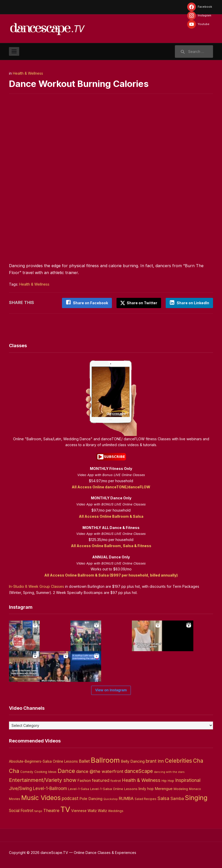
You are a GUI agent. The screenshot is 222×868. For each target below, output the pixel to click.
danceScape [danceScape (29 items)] (139, 771)
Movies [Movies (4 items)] (15, 798)
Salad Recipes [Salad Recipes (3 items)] (146, 798)
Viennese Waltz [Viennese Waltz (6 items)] (84, 810)
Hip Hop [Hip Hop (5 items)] (168, 780)
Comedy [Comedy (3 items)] (27, 772)
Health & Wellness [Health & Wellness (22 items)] (141, 780)
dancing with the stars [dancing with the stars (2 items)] (169, 772)
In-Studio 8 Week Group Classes (36, 586)
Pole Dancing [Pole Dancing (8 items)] (91, 798)
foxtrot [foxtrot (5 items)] (116, 780)
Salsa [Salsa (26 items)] (163, 798)
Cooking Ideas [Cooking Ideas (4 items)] (45, 771)
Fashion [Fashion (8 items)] (84, 780)
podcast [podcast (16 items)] (70, 798)
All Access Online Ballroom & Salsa (111, 516)
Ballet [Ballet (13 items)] (84, 761)
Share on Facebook (89, 303)
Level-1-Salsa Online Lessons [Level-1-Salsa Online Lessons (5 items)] (114, 788)
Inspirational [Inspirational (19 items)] (188, 780)
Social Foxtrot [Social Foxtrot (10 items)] (21, 810)
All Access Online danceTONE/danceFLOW (111, 486)
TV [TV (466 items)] (65, 809)
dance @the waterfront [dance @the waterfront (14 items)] (100, 771)
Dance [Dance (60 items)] (66, 771)
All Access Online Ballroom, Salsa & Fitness (111, 545)
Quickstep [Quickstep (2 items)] (111, 799)
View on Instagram (111, 690)
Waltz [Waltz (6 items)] (102, 810)
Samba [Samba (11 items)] (177, 798)
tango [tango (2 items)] (38, 811)
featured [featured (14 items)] (101, 780)
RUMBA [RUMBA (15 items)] (126, 798)
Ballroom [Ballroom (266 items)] (105, 760)
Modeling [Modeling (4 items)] (181, 788)
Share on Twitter (138, 303)
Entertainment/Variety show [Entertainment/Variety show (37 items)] (43, 780)
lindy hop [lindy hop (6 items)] (146, 788)
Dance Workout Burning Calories (82, 84)
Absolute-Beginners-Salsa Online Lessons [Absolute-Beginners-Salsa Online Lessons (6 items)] (43, 761)
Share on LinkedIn (193, 303)
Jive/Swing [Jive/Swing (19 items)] (20, 788)
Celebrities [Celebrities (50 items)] (178, 760)
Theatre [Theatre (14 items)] (51, 810)
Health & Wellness (28, 73)
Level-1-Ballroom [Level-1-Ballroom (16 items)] (50, 788)
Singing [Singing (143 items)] (196, 797)
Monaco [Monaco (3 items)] (195, 788)
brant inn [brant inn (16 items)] (155, 761)
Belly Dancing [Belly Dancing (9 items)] (133, 761)
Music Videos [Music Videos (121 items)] (41, 797)
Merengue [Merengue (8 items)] (164, 788)
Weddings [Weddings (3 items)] (116, 811)
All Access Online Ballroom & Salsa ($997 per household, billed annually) (111, 575)
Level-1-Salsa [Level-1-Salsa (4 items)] (79, 788)
